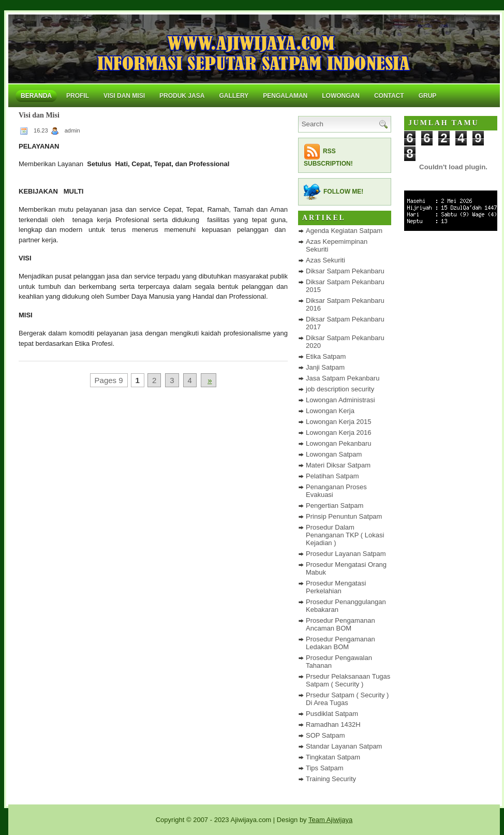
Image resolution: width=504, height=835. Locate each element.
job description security (340, 389)
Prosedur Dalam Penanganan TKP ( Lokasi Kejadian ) (345, 535)
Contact (389, 96)
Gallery (234, 96)
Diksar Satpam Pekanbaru (345, 271)
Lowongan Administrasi (340, 400)
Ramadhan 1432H (333, 724)
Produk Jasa (182, 96)
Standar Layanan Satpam (344, 746)
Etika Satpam (326, 356)
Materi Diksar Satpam (338, 465)
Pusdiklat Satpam (332, 714)
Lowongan (341, 96)
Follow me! (343, 192)
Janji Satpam (325, 367)
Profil (78, 96)
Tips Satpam (325, 768)
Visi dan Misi (124, 96)
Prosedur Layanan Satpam (346, 554)
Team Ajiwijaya (330, 820)
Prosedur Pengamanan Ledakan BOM (340, 643)
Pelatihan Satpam (332, 476)
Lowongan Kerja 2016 (339, 433)
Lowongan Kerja (330, 411)
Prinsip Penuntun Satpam (344, 516)
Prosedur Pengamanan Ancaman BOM (340, 624)
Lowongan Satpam (334, 454)
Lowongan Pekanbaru (339, 443)
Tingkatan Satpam (333, 757)
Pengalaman (285, 96)
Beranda (36, 96)
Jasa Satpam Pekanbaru (343, 378)
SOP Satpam (325, 735)
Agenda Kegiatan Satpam (344, 231)
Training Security (331, 779)
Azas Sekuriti (325, 260)
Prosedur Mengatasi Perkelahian (336, 587)
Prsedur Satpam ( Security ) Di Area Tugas (347, 699)
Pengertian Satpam (335, 506)
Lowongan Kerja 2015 (339, 422)
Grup (428, 96)
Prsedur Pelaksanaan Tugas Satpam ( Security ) (348, 680)
